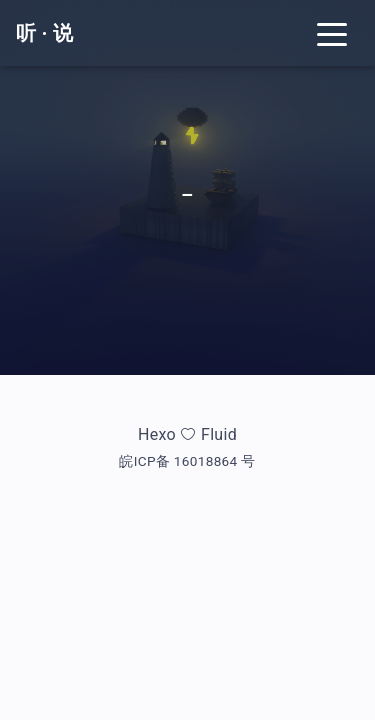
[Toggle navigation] (332, 33)
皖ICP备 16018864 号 (187, 461)
